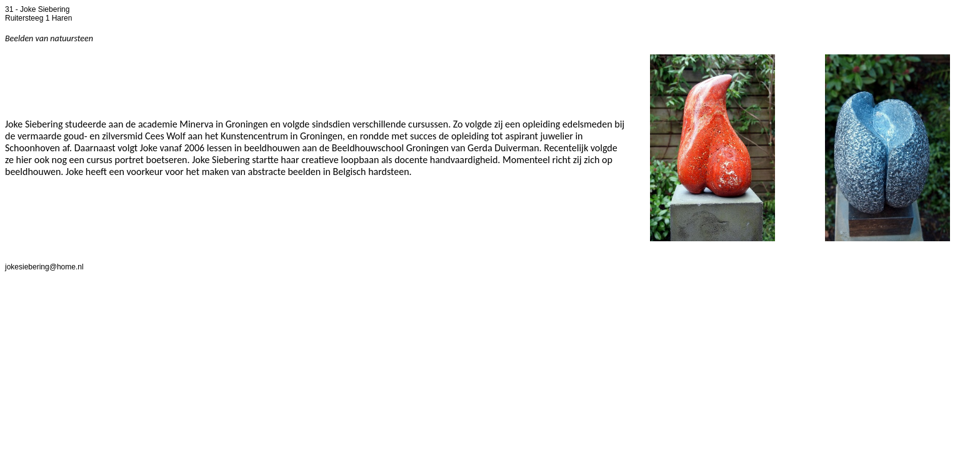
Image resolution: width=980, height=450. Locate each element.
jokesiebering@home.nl (44, 267)
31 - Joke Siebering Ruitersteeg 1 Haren (38, 14)
